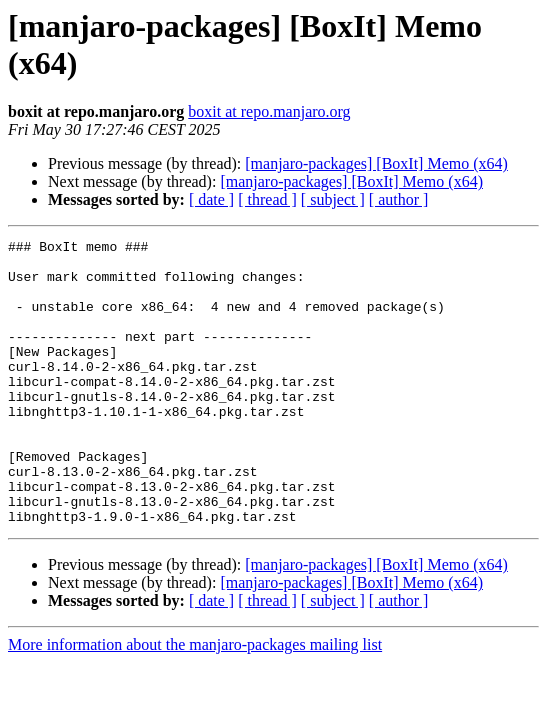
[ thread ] (267, 199)
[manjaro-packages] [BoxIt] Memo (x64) (376, 163)
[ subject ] (333, 199)
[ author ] (399, 199)
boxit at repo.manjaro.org (269, 111)
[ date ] (211, 199)
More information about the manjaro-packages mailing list (195, 701)
